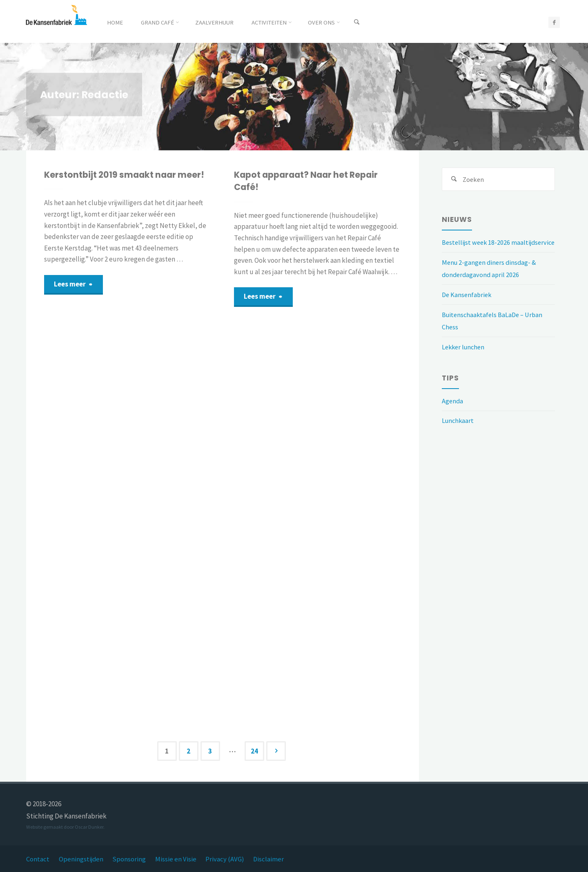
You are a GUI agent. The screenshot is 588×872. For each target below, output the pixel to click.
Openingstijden (81, 859)
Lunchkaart (459, 434)
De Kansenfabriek (468, 308)
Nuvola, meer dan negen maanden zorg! (123, 464)
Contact (38, 859)
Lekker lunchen (465, 360)
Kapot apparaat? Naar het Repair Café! (310, 181)
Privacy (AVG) (226, 859)
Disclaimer (271, 859)
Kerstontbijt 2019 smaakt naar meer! (127, 175)
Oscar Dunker (89, 827)
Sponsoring (130, 859)
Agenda (453, 414)
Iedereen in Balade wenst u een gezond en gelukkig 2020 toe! (305, 473)
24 (255, 751)
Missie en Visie (177, 859)
